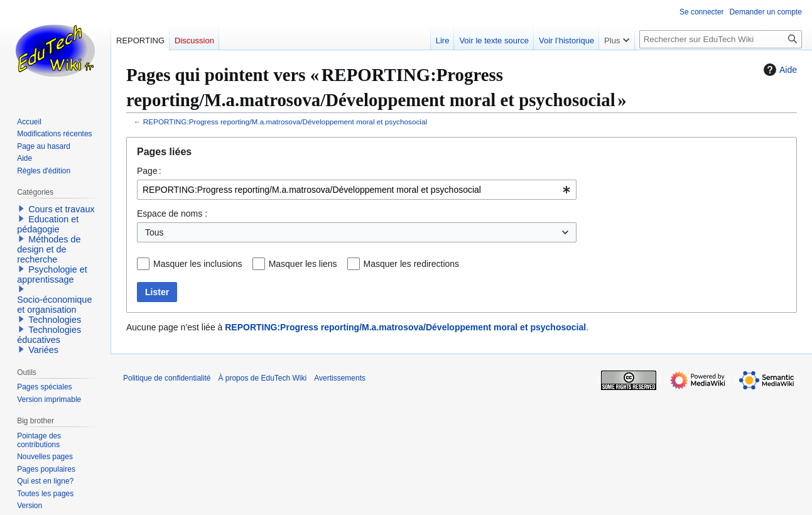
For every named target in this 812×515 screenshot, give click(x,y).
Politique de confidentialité (167, 378)
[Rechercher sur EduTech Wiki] (721, 39)
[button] (21, 209)
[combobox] (357, 190)
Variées (43, 350)
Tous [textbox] (154, 232)
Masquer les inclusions (198, 264)
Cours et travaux (62, 209)
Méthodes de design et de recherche (49, 249)
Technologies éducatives (49, 335)
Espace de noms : (172, 214)
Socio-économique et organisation (54, 305)
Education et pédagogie (48, 224)
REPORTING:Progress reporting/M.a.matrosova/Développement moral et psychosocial (285, 122)
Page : (149, 171)
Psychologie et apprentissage (52, 274)
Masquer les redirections (412, 264)
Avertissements (340, 378)
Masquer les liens (303, 264)
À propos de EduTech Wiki (262, 378)
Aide (779, 70)
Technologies (55, 320)
